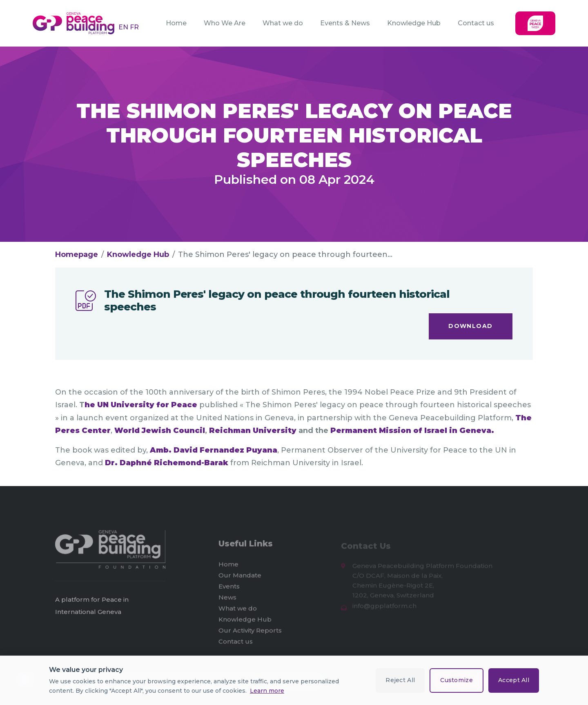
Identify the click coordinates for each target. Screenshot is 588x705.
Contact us (476, 23)
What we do (283, 23)
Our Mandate (240, 578)
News (227, 600)
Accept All (514, 680)
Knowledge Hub (414, 23)
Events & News (345, 23)
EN (124, 27)
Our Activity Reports (250, 633)
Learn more (267, 691)
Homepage (77, 254)
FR (134, 27)
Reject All (400, 680)
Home (176, 23)
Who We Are (225, 23)
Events (229, 589)
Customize (457, 680)
